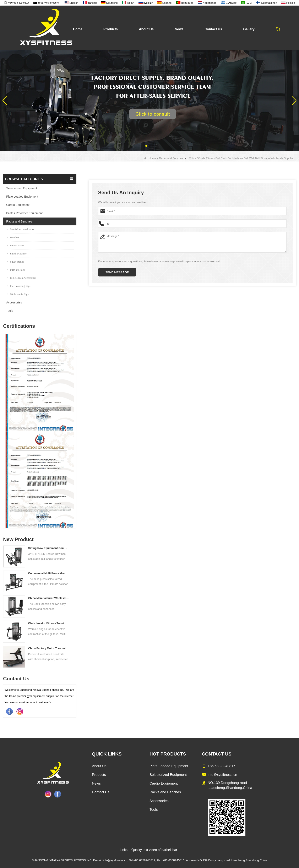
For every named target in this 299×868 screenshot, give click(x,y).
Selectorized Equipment (22, 188)
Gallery (249, 29)
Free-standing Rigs (19, 286)
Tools (10, 311)
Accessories (14, 302)
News (179, 29)
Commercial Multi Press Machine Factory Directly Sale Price (49, 573)
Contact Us (213, 29)
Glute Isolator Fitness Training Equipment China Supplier (49, 623)
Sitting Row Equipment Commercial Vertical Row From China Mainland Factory (49, 548)
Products (111, 29)
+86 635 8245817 (17, 3)
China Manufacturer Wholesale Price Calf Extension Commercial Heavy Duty (49, 598)
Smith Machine (17, 254)
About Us (146, 29)
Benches (13, 237)
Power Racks (15, 245)
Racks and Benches (171, 158)
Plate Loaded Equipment (22, 197)
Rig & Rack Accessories (22, 278)
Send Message (117, 272)
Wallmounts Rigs (18, 294)
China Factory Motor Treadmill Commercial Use (49, 648)
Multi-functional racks (21, 229)
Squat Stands (15, 262)
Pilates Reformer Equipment (24, 213)
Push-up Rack (16, 270)
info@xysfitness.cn (47, 3)
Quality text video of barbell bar (154, 850)
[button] (146, 146)
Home (78, 29)
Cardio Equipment (18, 205)
